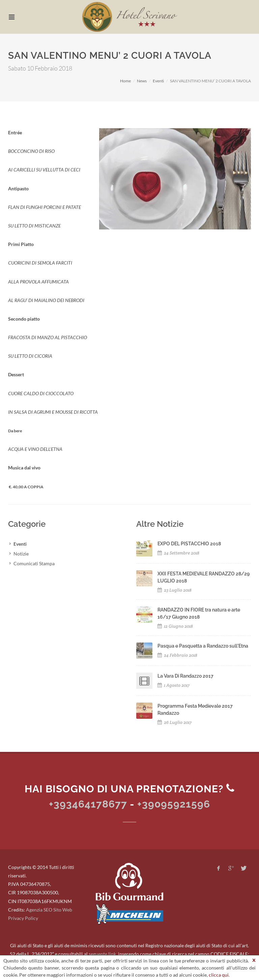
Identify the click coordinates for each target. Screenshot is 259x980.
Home (125, 81)
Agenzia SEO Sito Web (49, 910)
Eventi (158, 81)
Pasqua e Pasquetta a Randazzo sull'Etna (203, 646)
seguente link (102, 954)
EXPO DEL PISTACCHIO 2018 (189, 544)
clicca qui (219, 975)
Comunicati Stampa (34, 563)
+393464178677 (88, 804)
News (142, 81)
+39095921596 (174, 804)
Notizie (21, 554)
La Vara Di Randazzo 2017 (185, 676)
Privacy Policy (23, 918)
